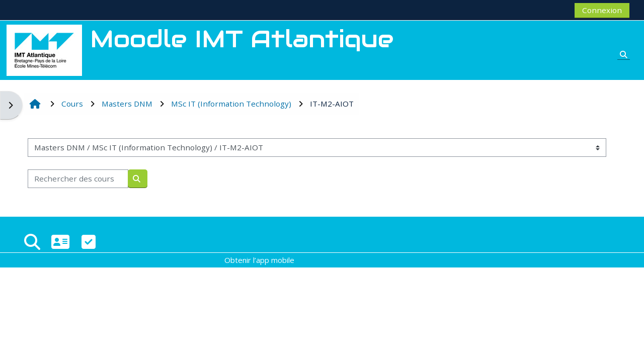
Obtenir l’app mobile (259, 260)
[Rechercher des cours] (78, 179)
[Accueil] (44, 49)
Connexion (602, 10)
